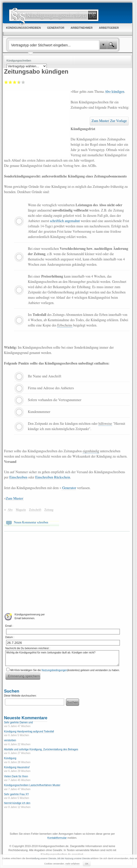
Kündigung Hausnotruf (17, 767)
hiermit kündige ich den (17, 803)
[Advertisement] (37, 123)
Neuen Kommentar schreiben (31, 522)
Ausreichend (10, 82)
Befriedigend (15, 82)
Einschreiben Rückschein (53, 477)
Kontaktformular (57, 838)
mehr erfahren (73, 864)
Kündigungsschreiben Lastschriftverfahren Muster (32, 785)
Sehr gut (23, 82)
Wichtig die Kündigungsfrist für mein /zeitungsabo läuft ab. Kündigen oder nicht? (62, 658)
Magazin (21, 510)
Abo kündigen (115, 92)
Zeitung (49, 510)
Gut (18, 82)
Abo (10, 510)
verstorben (10, 740)
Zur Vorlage (119, 121)
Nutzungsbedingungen (54, 670)
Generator (69, 488)
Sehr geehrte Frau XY (16, 794)
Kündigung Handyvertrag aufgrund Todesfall (29, 731)
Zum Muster (100, 121)
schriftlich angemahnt (65, 221)
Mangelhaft (6, 82)
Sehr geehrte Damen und (18, 722)
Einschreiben (18, 477)
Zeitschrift (35, 510)
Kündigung (10, 758)
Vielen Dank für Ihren (16, 776)
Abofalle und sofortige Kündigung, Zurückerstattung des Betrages (41, 749)
